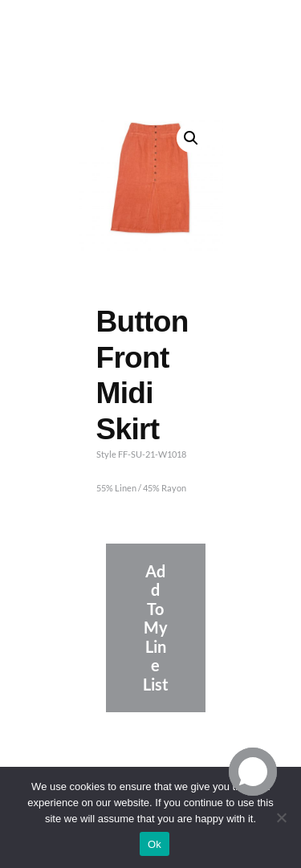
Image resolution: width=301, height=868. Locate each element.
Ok (155, 844)
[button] (191, 138)
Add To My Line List (156, 628)
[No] (281, 817)
